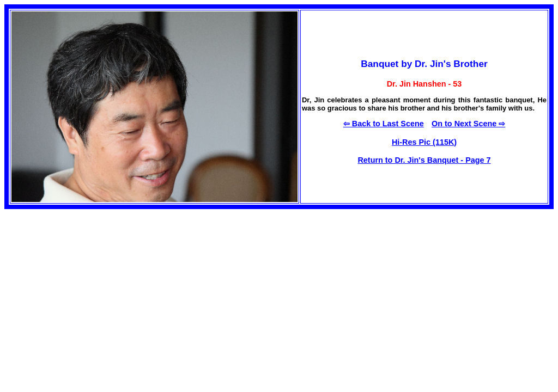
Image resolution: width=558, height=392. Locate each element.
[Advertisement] (96, 285)
